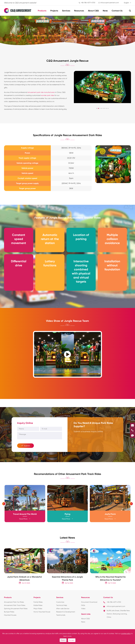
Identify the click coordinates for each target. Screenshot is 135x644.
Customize (60, 610)
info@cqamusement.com (110, 3)
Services (66, 11)
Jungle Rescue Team (54, 20)
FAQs (83, 614)
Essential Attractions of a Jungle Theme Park (67, 587)
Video (83, 617)
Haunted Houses (10, 623)
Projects (54, 11)
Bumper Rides (9, 620)
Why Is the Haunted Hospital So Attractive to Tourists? (111, 587)
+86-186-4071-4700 (88, 3)
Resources (79, 11)
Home (9, 20)
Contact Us (117, 11)
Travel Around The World (25, 520)
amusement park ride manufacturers (41, 94)
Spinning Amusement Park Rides (16, 617)
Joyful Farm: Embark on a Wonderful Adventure (24, 587)
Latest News (67, 545)
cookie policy (126, 633)
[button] (97, 110)
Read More (25, 525)
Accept (72, 640)
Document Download (89, 610)
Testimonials (61, 623)
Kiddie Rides (38, 614)
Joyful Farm (110, 520)
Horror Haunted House (42, 620)
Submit (25, 450)
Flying (67, 520)
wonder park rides (48, 97)
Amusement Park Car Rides (14, 610)
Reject (63, 640)
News (105, 11)
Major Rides (38, 617)
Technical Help (62, 614)
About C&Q (93, 11)
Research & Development (66, 620)
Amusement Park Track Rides (33, 20)
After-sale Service (63, 617)
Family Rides (38, 610)
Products (42, 11)
